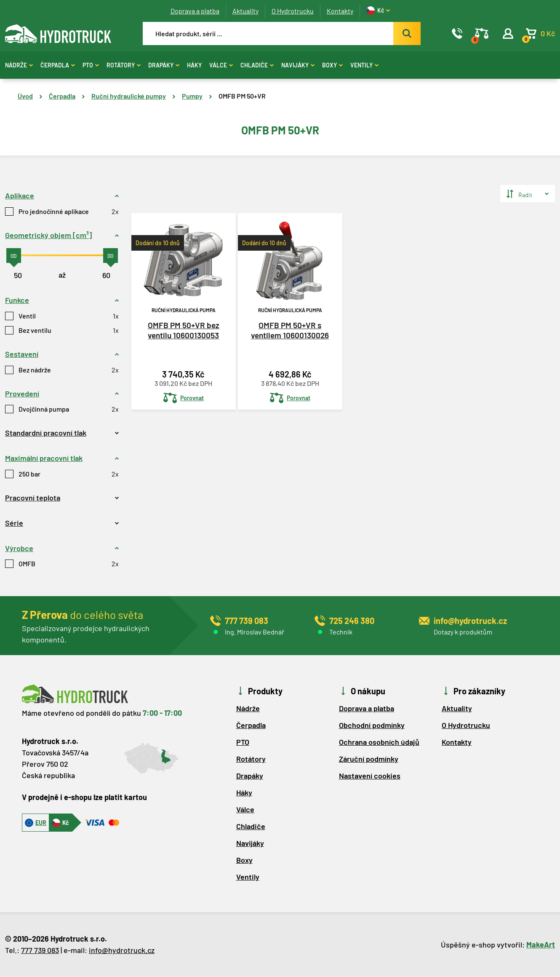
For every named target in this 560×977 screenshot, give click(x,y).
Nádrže (19, 65)
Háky (194, 65)
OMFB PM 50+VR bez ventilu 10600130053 (184, 330)
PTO (91, 65)
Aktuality (245, 11)
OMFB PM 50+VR (242, 96)
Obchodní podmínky (372, 725)
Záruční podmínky (369, 759)
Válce (221, 65)
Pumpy (192, 96)
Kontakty (340, 11)
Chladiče (257, 65)
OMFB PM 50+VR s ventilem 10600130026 (290, 330)
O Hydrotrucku (293, 11)
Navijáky (298, 65)
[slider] (14, 256)
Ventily (364, 65)
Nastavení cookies (370, 776)
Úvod (25, 96)
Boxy (332, 65)
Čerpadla (58, 65)
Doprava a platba (195, 11)
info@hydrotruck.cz (122, 950)
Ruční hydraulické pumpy (129, 96)
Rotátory (124, 65)
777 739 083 (40, 950)
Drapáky (164, 65)
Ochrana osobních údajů (379, 742)
